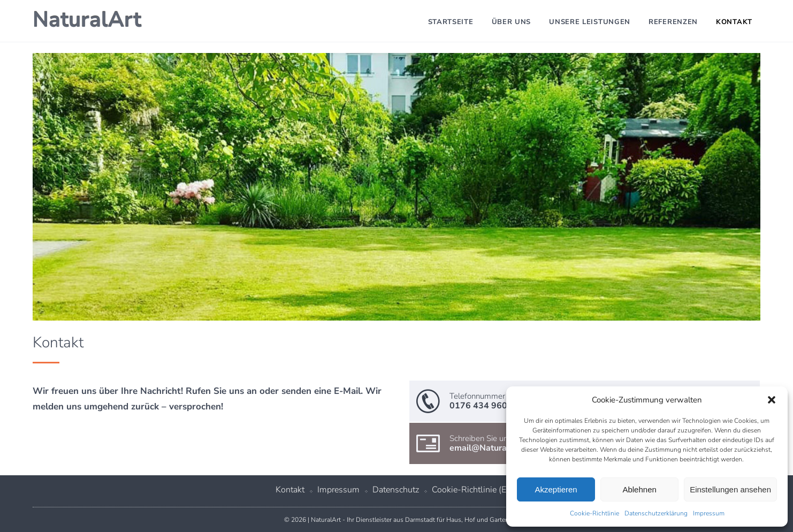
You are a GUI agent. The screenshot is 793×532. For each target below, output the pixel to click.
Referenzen (673, 22)
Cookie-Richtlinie (594, 513)
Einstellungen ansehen (730, 489)
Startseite (451, 22)
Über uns (512, 22)
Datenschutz (396, 490)
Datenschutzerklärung (656, 513)
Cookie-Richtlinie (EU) (474, 490)
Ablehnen (639, 489)
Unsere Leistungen (590, 22)
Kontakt (734, 22)
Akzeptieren (556, 489)
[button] (772, 400)
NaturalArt (87, 20)
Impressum (709, 513)
